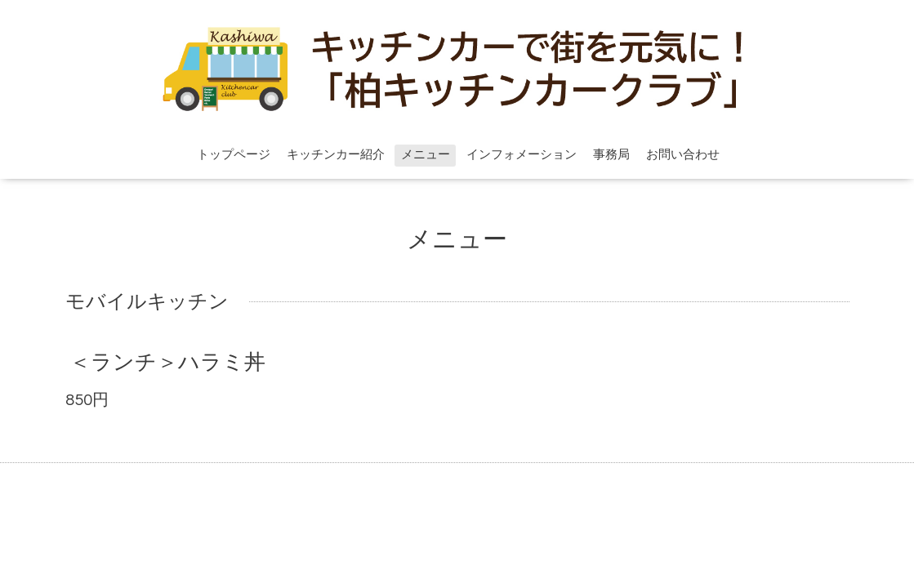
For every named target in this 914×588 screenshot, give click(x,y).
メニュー (426, 155)
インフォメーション (522, 155)
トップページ (234, 155)
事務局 (611, 155)
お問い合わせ (683, 155)
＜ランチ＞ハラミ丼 (167, 363)
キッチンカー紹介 (336, 155)
